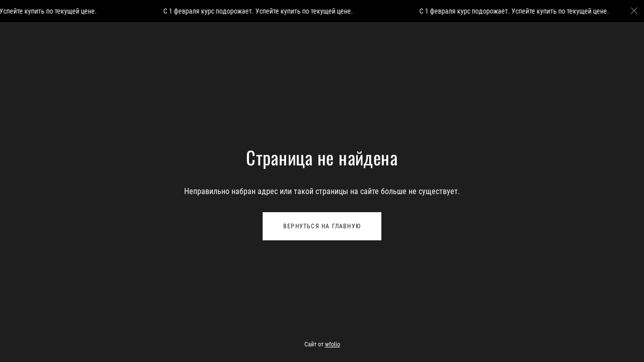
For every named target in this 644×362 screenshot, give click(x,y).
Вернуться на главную (322, 226)
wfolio (333, 344)
